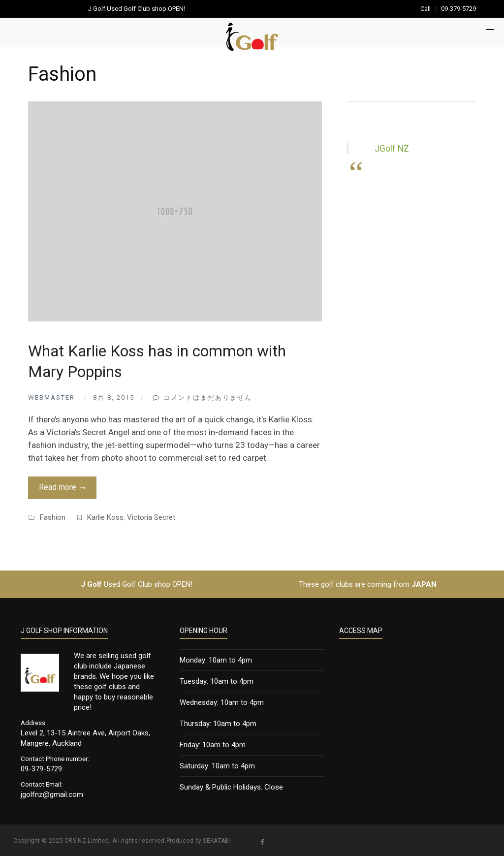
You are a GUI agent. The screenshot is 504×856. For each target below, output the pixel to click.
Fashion (53, 517)
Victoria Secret (151, 517)
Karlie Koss (105, 517)
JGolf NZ (392, 149)
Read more (58, 487)
